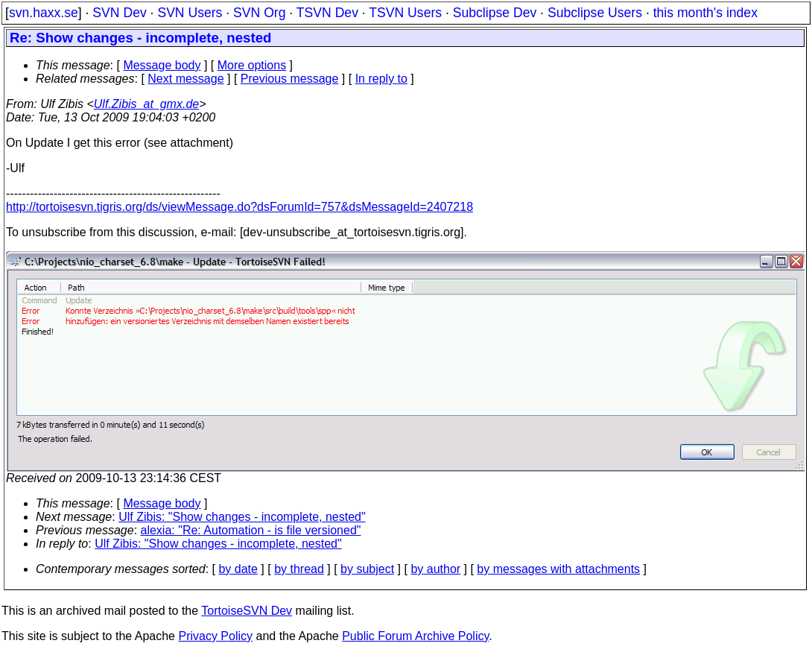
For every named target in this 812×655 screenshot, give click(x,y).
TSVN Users (405, 13)
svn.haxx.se (44, 13)
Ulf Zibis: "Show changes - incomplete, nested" (242, 517)
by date (238, 569)
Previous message (290, 79)
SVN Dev (119, 13)
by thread (299, 569)
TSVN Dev (327, 13)
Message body (162, 65)
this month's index (705, 13)
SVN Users (190, 13)
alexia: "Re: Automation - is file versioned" (251, 530)
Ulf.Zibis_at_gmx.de (146, 104)
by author (435, 569)
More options (252, 65)
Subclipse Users (595, 13)
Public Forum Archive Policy (415, 636)
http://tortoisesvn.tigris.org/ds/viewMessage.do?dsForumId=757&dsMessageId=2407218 (240, 207)
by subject (367, 569)
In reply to (381, 79)
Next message (185, 79)
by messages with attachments (558, 569)
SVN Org (259, 13)
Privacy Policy (215, 636)
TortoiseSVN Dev (247, 611)
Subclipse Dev (495, 13)
